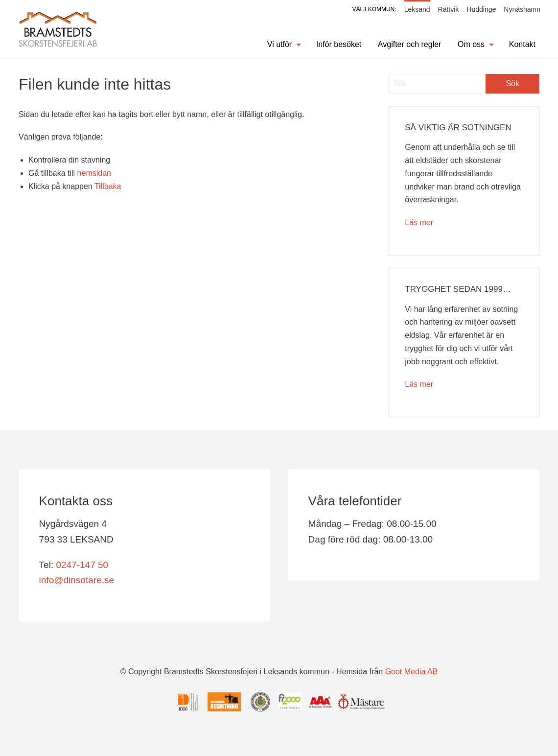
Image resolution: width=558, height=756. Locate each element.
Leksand (417, 9)
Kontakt (522, 44)
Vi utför (279, 44)
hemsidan (94, 173)
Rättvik (449, 9)
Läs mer (419, 223)
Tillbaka (108, 186)
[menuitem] (279, 45)
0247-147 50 (82, 565)
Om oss (471, 44)
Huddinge (481, 9)
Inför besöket (339, 44)
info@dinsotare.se (77, 580)
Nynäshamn (522, 9)
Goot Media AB (412, 672)
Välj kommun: (374, 9)
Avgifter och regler (410, 44)
